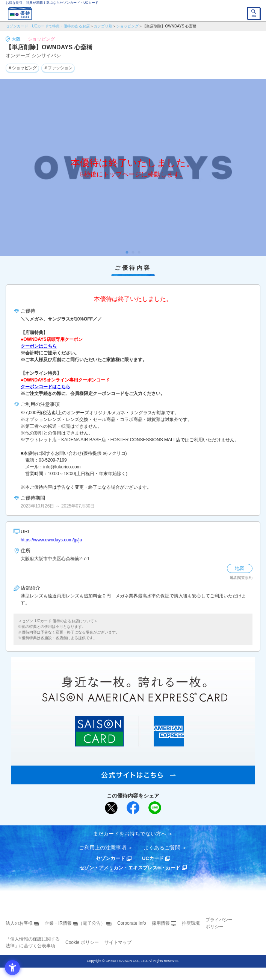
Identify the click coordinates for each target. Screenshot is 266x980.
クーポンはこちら (39, 346)
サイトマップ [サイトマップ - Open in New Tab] (118, 942)
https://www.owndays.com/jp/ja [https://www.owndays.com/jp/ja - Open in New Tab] (51, 540)
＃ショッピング (22, 68)
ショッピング (127, 26)
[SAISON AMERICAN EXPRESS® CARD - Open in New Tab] (133, 780)
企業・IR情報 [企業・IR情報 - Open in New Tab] (58, 923)
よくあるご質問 (162, 848)
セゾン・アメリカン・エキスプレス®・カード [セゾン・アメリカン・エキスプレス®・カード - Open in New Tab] (130, 868)
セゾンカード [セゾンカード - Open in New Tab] (110, 858)
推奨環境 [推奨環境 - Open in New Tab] (191, 923)
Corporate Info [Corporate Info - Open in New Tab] (132, 923)
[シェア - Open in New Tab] (133, 808)
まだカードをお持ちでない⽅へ (130, 834)
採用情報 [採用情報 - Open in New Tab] (161, 923)
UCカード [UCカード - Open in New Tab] (153, 858)
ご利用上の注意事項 (103, 848)
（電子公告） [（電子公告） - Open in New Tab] (92, 923)
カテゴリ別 (103, 26)
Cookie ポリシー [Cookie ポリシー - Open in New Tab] (82, 942)
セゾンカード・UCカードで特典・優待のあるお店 (48, 26)
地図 (240, 568)
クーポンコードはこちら (45, 387)
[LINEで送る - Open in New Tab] (155, 808)
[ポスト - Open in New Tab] (111, 808)
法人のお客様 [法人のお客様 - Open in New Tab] (19, 923)
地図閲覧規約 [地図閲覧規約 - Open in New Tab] (241, 578)
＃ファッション (58, 68)
